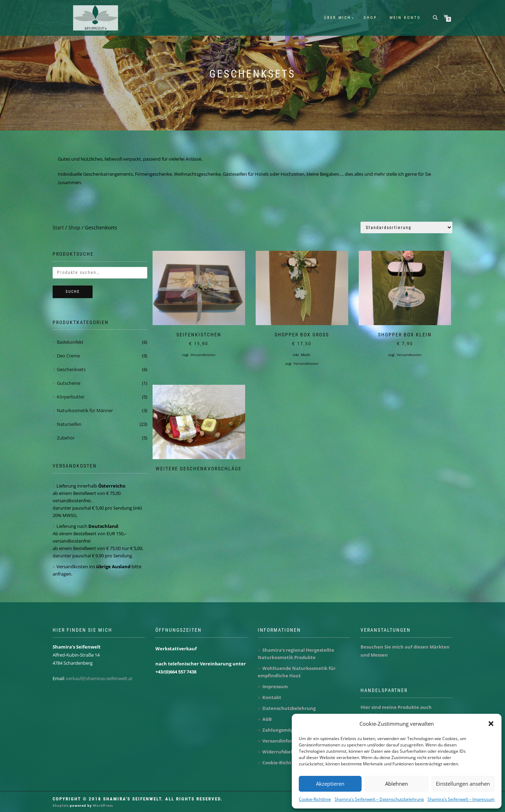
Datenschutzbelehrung (289, 708)
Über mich (338, 18)
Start (58, 227)
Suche (73, 292)
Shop (370, 18)
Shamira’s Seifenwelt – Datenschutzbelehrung (379, 799)
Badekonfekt (70, 342)
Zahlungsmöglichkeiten (289, 730)
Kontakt (272, 697)
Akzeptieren (330, 784)
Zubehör (66, 438)
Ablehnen (396, 784)
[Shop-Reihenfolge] (406, 227)
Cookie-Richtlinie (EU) (287, 763)
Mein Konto (405, 18)
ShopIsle (61, 806)
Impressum (275, 686)
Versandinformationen (289, 741)
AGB (267, 719)
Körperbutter (71, 397)
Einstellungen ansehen (463, 784)
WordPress (102, 806)
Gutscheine (69, 383)
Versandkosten (203, 355)
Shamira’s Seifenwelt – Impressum (461, 799)
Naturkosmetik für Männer (85, 410)
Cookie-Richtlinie (315, 799)
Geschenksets (71, 369)
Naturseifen (69, 424)
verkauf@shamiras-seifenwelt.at (99, 678)
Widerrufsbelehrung (286, 752)
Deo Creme (68, 356)
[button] (491, 724)
